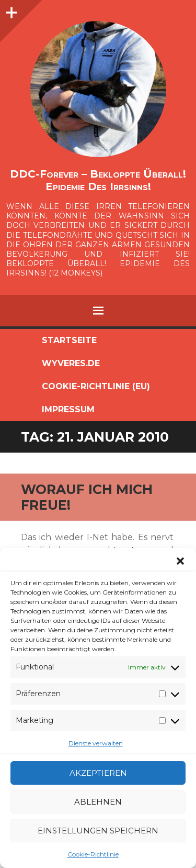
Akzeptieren (98, 773)
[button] (180, 561)
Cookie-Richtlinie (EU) (96, 386)
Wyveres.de (71, 363)
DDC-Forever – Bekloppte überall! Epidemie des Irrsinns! (98, 180)
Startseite (69, 340)
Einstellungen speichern (98, 831)
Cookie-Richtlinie (93, 854)
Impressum (68, 409)
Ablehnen (98, 802)
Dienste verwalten (96, 743)
